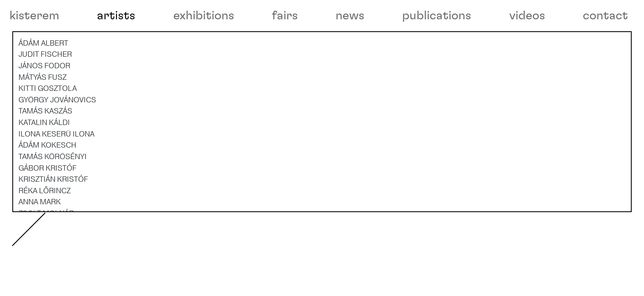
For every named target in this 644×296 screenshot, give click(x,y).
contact (605, 16)
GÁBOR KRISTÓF (47, 201)
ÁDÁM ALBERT (43, 76)
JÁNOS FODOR (44, 99)
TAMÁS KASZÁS (45, 144)
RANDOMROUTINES (53, 258)
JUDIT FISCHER (45, 88)
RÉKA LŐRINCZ (45, 224)
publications (437, 16)
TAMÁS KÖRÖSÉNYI (53, 190)
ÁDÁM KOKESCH (47, 178)
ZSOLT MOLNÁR (46, 246)
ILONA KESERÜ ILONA (56, 167)
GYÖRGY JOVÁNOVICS (57, 133)
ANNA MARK (40, 235)
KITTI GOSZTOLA (48, 122)
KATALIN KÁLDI (44, 155)
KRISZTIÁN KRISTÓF (53, 213)
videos (527, 16)
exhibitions (204, 16)
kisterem (34, 16)
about (36, 270)
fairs (285, 16)
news (350, 16)
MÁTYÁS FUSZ (43, 110)
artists (116, 16)
